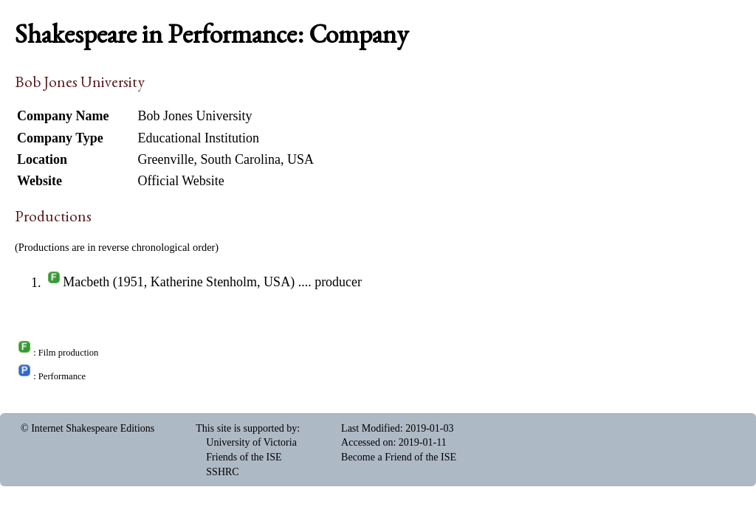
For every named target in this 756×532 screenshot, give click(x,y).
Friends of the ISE (244, 457)
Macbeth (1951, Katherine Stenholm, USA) (179, 283)
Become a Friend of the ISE (399, 457)
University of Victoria (251, 442)
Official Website (181, 181)
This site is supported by (246, 428)
